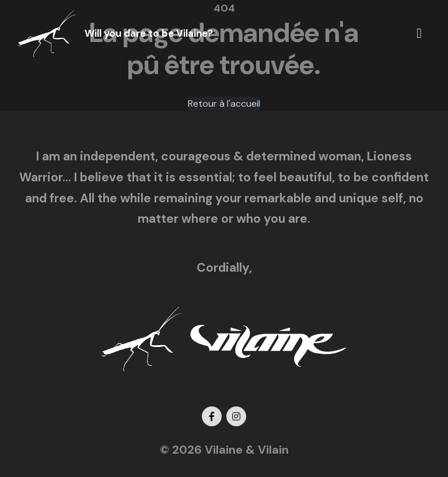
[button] (419, 33)
